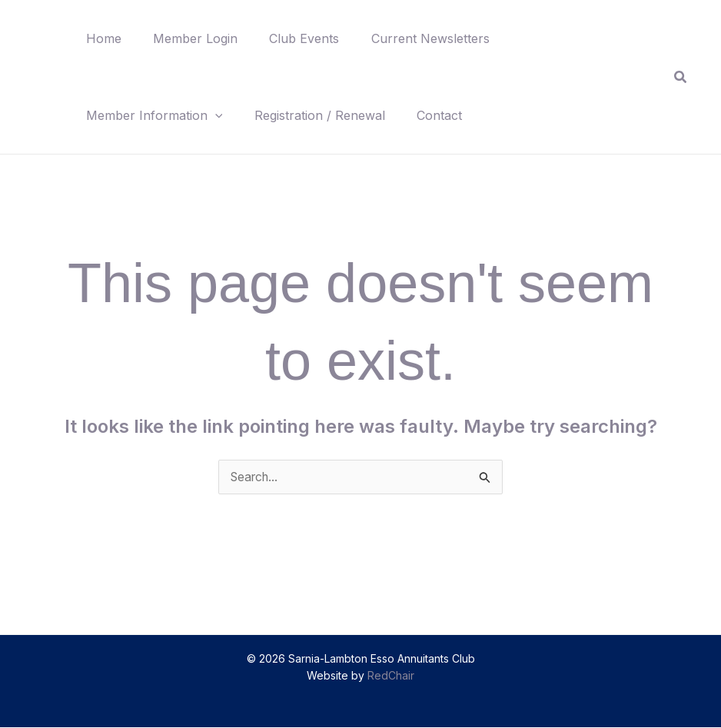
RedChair (391, 676)
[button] (218, 115)
